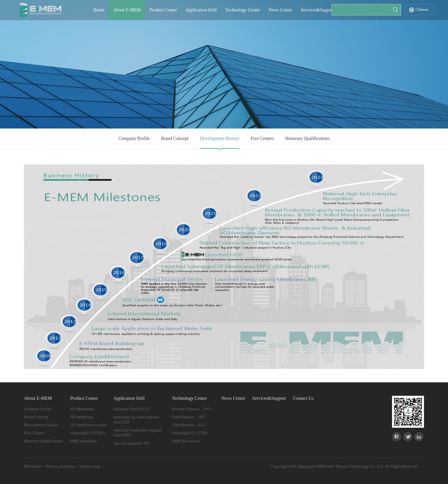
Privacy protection (61, 466)
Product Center (163, 10)
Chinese (422, 10)
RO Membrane (82, 409)
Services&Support (318, 10)
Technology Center (243, 10)
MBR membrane (84, 441)
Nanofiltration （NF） (190, 417)
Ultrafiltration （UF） (190, 425)
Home (99, 10)
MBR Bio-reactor (186, 441)
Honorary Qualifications (307, 138)
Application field (201, 10)
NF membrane (82, 417)
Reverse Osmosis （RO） (193, 409)
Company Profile (134, 138)
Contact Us (353, 10)
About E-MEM (127, 10)
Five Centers (262, 138)
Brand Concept (175, 138)
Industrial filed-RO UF (132, 409)
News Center (280, 10)
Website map (90, 466)
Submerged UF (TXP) (190, 433)
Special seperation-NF (131, 443)
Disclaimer (33, 466)
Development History (219, 138)
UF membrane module (88, 425)
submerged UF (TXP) (88, 433)
